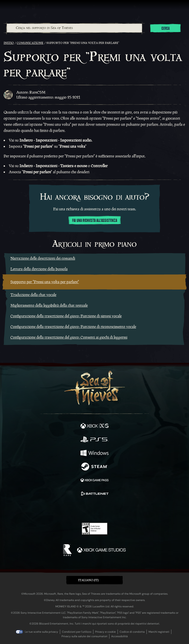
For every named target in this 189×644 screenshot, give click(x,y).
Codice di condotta (132, 632)
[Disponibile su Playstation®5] (94, 440)
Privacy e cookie (105, 632)
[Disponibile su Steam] (94, 467)
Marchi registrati (159, 632)
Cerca (165, 29)
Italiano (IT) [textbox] (88, 580)
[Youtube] (94, 510)
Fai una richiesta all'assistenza (95, 221)
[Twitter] (71, 509)
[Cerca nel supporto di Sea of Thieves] (74, 28)
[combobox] (74, 28)
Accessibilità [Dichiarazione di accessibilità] (119, 636)
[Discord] (107, 510)
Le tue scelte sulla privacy (41, 632)
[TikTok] (117, 510)
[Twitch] (81, 510)
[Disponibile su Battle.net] (94, 494)
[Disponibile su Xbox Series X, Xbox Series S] (94, 426)
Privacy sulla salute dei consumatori (84, 636)
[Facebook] (62, 509)
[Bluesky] (126, 510)
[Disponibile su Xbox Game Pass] (94, 481)
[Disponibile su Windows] (94, 454)
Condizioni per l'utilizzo (77, 632)
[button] (94, 580)
